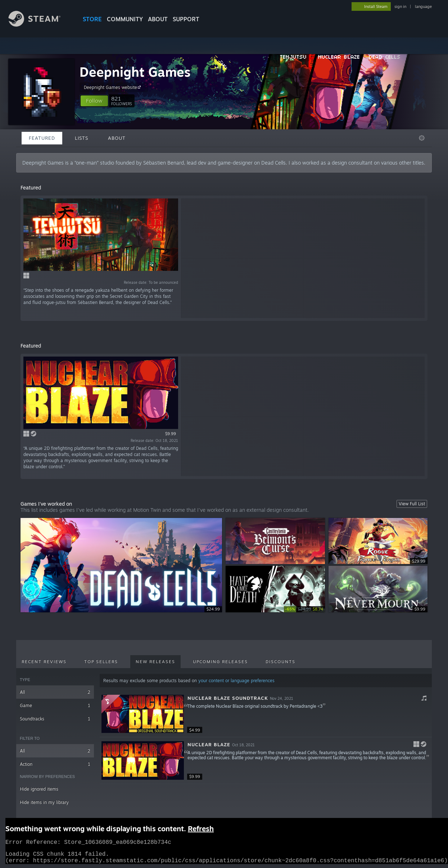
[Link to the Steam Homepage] (40, 25)
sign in (400, 6)
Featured (42, 138)
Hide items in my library (44, 802)
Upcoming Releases (220, 662)
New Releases (155, 662)
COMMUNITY (125, 19)
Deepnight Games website (113, 87)
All (55, 692)
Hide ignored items (39, 789)
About (158, 19)
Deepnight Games (135, 72)
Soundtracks (55, 719)
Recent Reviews (44, 662)
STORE (92, 19)
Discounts (280, 662)
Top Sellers (101, 662)
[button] (94, 101)
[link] (304, 609)
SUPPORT (186, 19)
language (423, 6)
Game (55, 705)
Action (55, 764)
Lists (82, 138)
